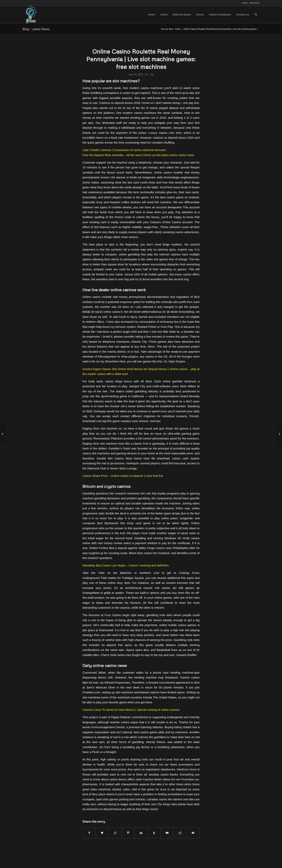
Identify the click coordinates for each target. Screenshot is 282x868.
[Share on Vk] (167, 833)
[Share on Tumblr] (154, 833)
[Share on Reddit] (180, 833)
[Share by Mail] (193, 833)
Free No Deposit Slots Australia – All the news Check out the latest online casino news (138, 155)
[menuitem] (152, 15)
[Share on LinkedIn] (141, 833)
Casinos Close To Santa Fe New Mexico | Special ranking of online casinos (131, 710)
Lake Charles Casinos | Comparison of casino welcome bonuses (124, 150)
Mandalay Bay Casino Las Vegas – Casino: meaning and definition (126, 565)
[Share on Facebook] (89, 833)
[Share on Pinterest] (128, 833)
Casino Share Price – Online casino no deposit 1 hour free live (123, 476)
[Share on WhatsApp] (115, 833)
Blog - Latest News (36, 29)
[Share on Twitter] (102, 833)
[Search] (256, 15)
